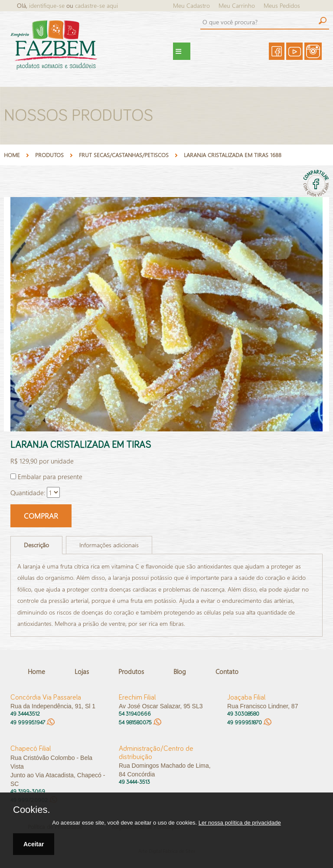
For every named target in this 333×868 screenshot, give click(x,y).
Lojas (82, 671)
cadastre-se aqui (96, 5)
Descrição (36, 545)
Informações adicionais (109, 545)
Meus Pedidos (282, 5)
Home (12, 155)
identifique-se (48, 5)
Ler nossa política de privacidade (240, 823)
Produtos (131, 671)
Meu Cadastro (191, 5)
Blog (180, 671)
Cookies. (32, 810)
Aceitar (34, 844)
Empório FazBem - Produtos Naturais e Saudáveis (64, 51)
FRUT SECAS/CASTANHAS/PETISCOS (124, 155)
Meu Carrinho (237, 5)
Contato (227, 671)
